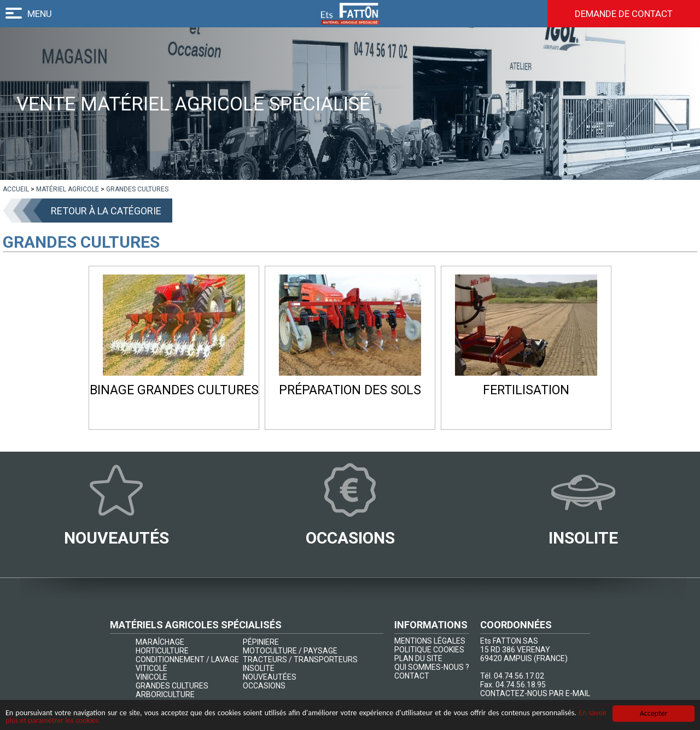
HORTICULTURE (162, 651)
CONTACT (412, 676)
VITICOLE (151, 668)
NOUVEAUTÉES (270, 677)
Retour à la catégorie (106, 211)
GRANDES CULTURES (172, 686)
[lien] (16, 189)
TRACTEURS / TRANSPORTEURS (300, 659)
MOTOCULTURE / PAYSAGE (290, 651)
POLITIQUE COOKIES (429, 650)
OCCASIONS (264, 686)
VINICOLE (151, 677)
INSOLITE (259, 668)
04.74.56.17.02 (519, 676)
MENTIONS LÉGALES (430, 641)
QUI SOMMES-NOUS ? (432, 667)
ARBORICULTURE (165, 694)
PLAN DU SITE (418, 658)
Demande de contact (624, 14)
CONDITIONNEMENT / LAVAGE (187, 659)
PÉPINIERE (261, 642)
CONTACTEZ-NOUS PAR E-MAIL (535, 693)
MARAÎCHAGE (160, 642)
